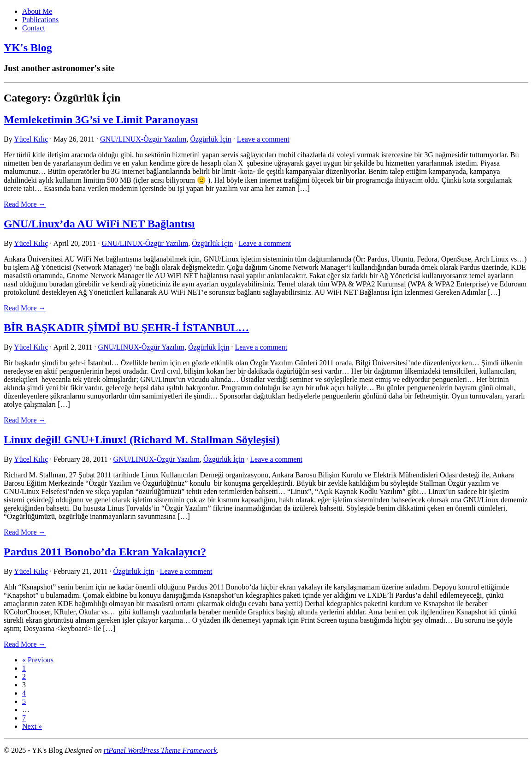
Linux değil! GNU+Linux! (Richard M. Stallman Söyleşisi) (142, 440)
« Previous (38, 660)
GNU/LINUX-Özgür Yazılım (143, 139)
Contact (34, 28)
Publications (40, 20)
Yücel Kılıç (31, 139)
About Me (37, 11)
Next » (32, 726)
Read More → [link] (25, 204)
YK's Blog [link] (28, 48)
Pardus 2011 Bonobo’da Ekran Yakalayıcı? (105, 552)
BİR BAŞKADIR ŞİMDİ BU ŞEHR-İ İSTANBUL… (126, 327)
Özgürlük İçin (211, 139)
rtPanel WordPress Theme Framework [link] (160, 750)
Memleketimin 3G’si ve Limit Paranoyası (101, 119)
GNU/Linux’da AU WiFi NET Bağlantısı (99, 224)
